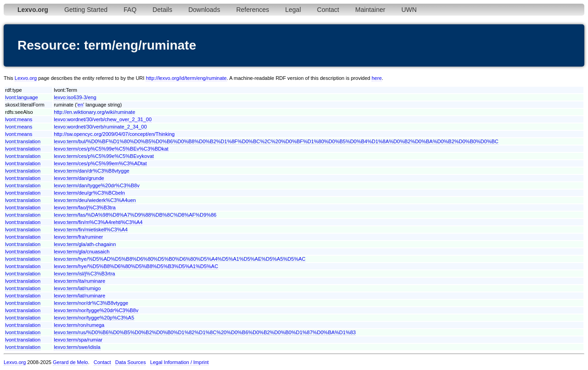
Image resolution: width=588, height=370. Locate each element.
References (253, 10)
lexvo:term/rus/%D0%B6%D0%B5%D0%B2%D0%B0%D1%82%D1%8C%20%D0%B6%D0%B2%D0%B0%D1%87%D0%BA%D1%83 (205, 332)
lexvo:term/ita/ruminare (79, 281)
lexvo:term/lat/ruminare (79, 296)
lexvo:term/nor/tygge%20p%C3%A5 (94, 318)
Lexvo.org (26, 78)
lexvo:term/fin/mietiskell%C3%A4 (91, 230)
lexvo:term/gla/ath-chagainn (85, 244)
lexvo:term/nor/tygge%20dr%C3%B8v (96, 310)
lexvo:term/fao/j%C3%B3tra (85, 207)
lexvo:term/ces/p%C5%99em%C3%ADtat (100, 163)
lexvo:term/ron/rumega (79, 325)
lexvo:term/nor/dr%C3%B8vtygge (91, 303)
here (377, 78)
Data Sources (131, 362)
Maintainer (370, 10)
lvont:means (19, 119)
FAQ (130, 10)
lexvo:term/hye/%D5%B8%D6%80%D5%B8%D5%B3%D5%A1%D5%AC (136, 266)
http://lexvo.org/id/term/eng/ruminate (186, 78)
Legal (293, 10)
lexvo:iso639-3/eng (75, 97)
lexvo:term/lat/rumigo (77, 288)
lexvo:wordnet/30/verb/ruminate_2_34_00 (100, 127)
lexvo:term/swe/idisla (77, 347)
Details (162, 10)
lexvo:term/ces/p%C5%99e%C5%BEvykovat (104, 156)
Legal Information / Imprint (180, 362)
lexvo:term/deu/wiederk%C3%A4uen (95, 200)
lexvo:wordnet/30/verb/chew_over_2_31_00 (103, 119)
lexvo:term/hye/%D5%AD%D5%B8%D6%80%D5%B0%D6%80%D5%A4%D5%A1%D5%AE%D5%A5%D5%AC (180, 259)
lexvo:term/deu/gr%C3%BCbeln (89, 193)
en (80, 105)
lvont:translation (23, 141)
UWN (409, 10)
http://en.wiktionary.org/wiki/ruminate (94, 112)
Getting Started (86, 10)
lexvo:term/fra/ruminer (78, 237)
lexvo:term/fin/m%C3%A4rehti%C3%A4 (98, 222)
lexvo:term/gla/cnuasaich (82, 252)
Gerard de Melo (70, 362)
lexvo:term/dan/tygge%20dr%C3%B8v (96, 185)
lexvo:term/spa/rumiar (78, 340)
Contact (328, 10)
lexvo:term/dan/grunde (79, 178)
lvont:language (22, 97)
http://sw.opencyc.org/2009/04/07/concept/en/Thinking (114, 134)
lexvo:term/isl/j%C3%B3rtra (84, 274)
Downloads (204, 10)
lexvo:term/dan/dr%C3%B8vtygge (91, 171)
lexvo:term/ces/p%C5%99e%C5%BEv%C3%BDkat (111, 149)
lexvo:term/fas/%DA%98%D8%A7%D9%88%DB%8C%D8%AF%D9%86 (135, 215)
